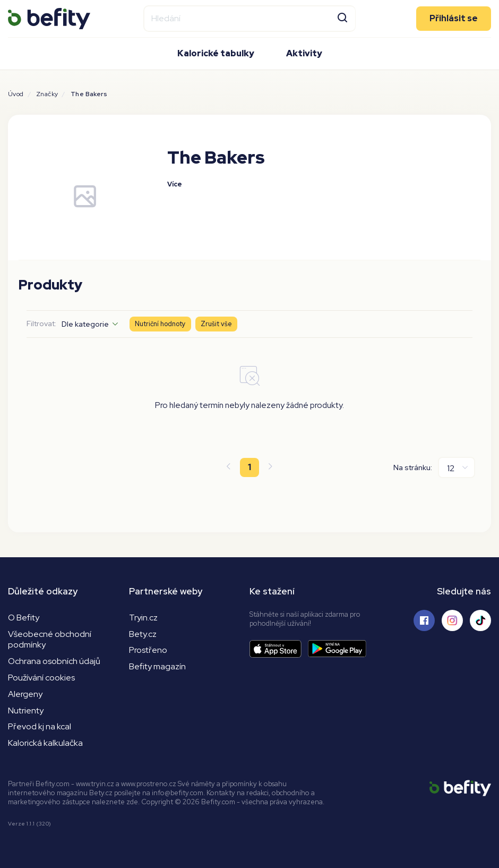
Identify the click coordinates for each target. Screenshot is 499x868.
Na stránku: (413, 467)
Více (175, 184)
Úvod (16, 94)
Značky (47, 94)
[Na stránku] (457, 467)
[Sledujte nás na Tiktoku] (480, 620)
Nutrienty (26, 710)
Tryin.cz (143, 618)
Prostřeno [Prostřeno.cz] (148, 650)
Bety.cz (143, 634)
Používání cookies (41, 678)
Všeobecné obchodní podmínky (50, 640)
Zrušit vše (216, 324)
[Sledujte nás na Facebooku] (424, 620)
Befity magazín (157, 666)
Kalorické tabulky (216, 53)
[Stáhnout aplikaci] (279, 649)
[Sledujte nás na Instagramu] (452, 620)
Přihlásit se (454, 18)
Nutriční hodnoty (160, 324)
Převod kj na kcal (40, 726)
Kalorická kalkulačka (45, 743)
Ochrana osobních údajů (54, 661)
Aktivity (304, 53)
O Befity (24, 618)
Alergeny (25, 694)
